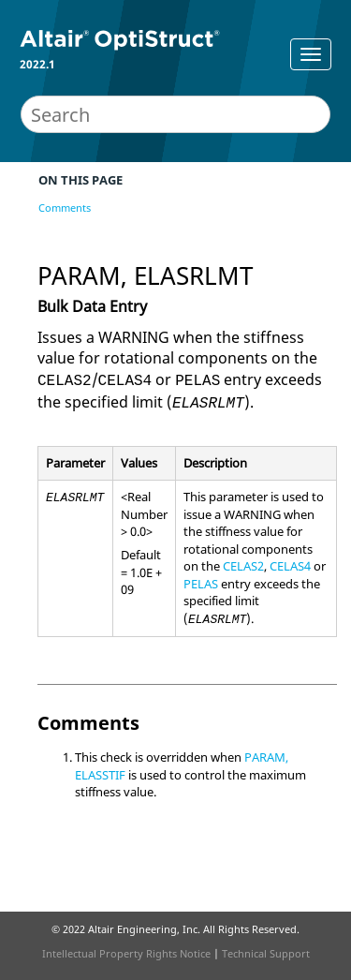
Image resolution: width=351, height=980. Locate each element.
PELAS (201, 584)
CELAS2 (243, 566)
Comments (65, 208)
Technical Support (266, 953)
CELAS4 (290, 566)
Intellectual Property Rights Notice (126, 953)
